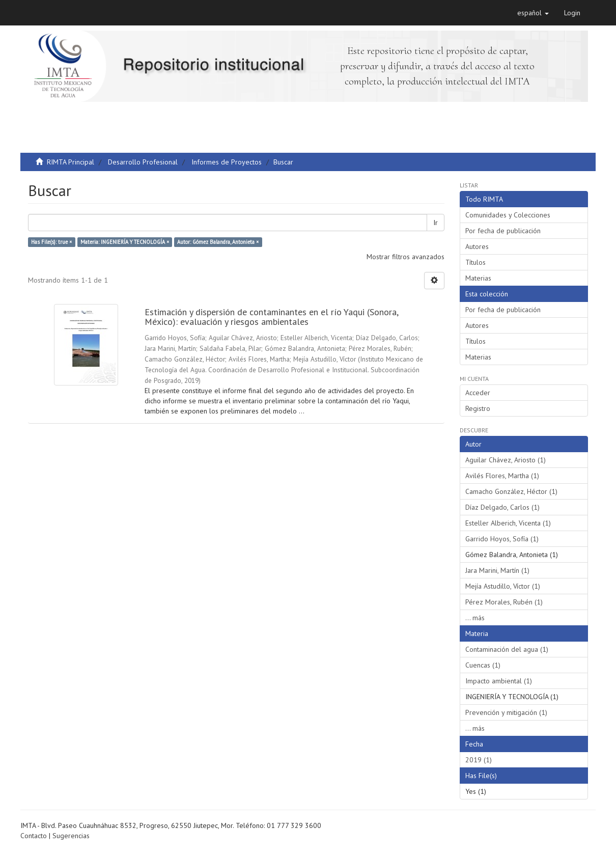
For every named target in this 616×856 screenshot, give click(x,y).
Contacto (34, 836)
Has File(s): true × (51, 242)
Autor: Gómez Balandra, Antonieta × (218, 242)
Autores (477, 246)
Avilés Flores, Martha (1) (502, 476)
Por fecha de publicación (503, 231)
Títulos (475, 262)
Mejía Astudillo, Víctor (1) (503, 586)
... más (475, 618)
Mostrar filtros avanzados (405, 257)
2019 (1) (479, 760)
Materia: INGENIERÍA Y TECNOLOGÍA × (125, 242)
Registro (478, 408)
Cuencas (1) (483, 665)
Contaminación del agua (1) (507, 649)
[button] (533, 13)
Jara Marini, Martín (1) (497, 570)
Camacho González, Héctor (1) (511, 491)
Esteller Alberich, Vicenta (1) (508, 523)
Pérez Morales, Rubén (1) (504, 602)
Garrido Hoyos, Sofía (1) (502, 539)
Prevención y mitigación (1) (506, 712)
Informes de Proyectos (227, 162)
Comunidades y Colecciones (508, 215)
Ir (436, 223)
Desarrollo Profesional (143, 162)
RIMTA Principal (71, 162)
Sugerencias (71, 836)
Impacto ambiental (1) (499, 681)
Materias (478, 278)
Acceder (478, 393)
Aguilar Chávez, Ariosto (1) (506, 460)
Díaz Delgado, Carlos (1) (502, 507)
